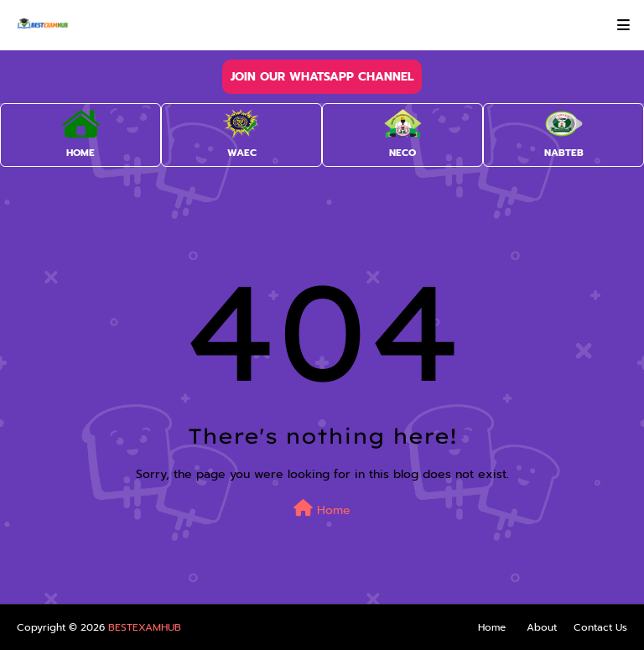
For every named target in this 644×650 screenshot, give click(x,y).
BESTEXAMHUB (145, 627)
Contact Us (600, 627)
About (542, 627)
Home (322, 510)
